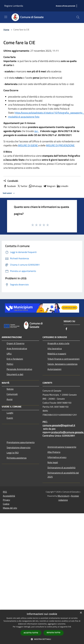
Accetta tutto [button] (31, 633)
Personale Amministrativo (19, 369)
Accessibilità (9, 496)
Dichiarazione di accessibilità (61, 468)
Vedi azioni (9, 193)
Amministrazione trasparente (62, 447)
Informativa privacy (57, 457)
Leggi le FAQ (13, 453)
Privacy (6, 500)
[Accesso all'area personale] (66, 6)
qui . (37, 131)
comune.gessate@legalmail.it (59, 425)
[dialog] (42, 627)
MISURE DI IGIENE (28, 145)
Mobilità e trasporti (57, 354)
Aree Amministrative (17, 348)
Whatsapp (35, 186)
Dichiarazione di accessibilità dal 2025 (63, 475)
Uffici (9, 354)
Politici (10, 364)
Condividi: (11, 181)
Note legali (53, 462)
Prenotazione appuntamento (21, 442)
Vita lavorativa (55, 348)
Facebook (10, 186)
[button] (42, 639)
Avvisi (10, 399)
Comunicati (12, 394)
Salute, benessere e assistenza (62, 364)
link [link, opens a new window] (70, 627)
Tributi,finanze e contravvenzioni (64, 359)
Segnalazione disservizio (18, 447)
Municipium (63, 496)
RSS (5, 492)
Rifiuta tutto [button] (54, 633)
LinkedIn (62, 186)
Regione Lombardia (14, 6)
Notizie (10, 389)
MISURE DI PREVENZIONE (60, 145)
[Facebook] (66, 329)
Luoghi (10, 413)
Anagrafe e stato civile (58, 343)
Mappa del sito (10, 508)
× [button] (81, 613)
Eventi (10, 418)
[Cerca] (78, 17)
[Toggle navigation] (6, 17)
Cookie (6, 504)
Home (6, 30)
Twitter (22, 186)
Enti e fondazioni (15, 359)
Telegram (49, 186)
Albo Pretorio (54, 452)
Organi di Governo (15, 343)
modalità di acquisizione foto (24, 117)
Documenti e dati (15, 374)
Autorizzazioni (54, 369)
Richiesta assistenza (17, 458)
